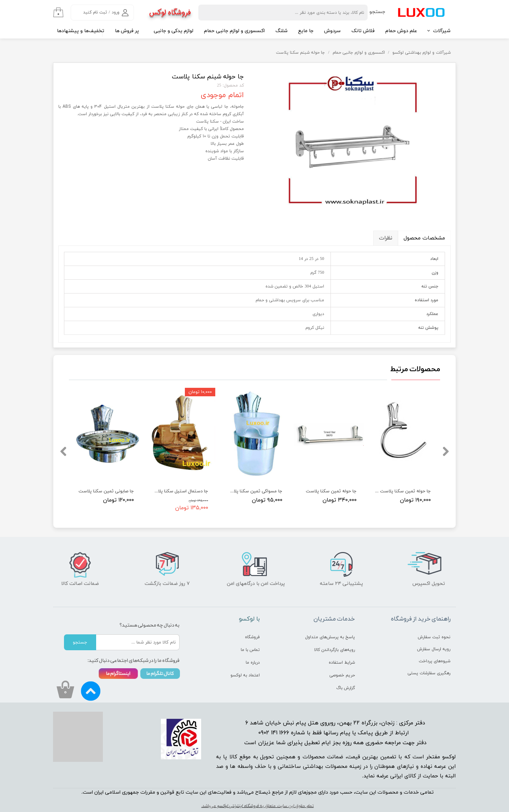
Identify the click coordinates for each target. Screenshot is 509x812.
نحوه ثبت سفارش (434, 637)
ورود (116, 12)
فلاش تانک (363, 31)
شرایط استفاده (342, 663)
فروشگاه (252, 637)
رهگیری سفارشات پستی (429, 673)
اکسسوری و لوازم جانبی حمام (234, 31)
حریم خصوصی (342, 675)
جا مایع (306, 31)
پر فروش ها (127, 31)
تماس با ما (250, 650)
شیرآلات (442, 31)
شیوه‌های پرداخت (435, 661)
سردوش (332, 31)
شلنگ (281, 31)
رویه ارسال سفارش (434, 649)
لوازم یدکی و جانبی (174, 31)
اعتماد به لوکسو (245, 675)
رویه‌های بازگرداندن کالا (335, 650)
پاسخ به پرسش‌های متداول (330, 637)
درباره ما (253, 663)
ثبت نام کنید (95, 12)
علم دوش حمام (401, 31)
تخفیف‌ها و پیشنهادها (81, 31)
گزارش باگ (346, 688)
